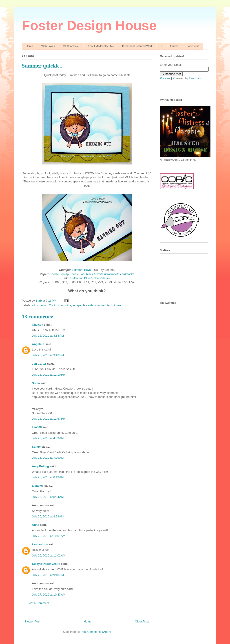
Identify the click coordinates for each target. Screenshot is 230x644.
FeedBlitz (195, 78)
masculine (65, 305)
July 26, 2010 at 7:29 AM (48, 458)
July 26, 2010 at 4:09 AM (48, 438)
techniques (114, 305)
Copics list (193, 46)
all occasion (40, 305)
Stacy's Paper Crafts (46, 564)
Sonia (36, 383)
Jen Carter (39, 364)
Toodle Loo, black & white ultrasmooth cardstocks (102, 274)
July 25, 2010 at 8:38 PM (48, 336)
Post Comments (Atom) (96, 632)
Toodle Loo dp (60, 274)
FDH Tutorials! (169, 46)
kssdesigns (40, 544)
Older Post (142, 621)
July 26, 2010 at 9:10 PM (48, 575)
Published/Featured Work (137, 46)
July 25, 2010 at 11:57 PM (49, 419)
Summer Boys (82, 270)
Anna (36, 525)
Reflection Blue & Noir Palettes (90, 278)
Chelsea (38, 325)
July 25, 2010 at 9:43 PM (48, 355)
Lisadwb (38, 486)
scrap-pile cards (83, 305)
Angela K (38, 344)
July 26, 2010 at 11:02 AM (49, 555)
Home (29, 46)
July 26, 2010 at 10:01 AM (49, 536)
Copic (53, 305)
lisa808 (37, 427)
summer (100, 305)
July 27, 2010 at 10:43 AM (49, 595)
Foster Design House (89, 25)
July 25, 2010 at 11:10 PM (49, 375)
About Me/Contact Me (101, 46)
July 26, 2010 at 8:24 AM (48, 497)
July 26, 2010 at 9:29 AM (48, 516)
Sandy (36, 447)
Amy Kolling (40, 466)
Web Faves (48, 46)
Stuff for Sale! (71, 46)
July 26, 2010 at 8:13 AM (48, 477)
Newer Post (33, 621)
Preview (165, 78)
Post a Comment (38, 603)
